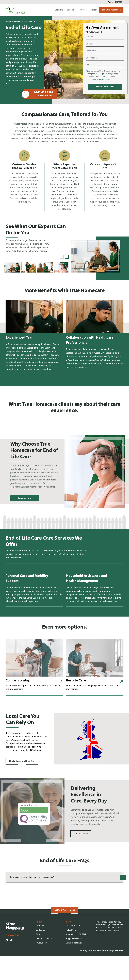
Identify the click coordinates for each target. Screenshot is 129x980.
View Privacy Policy (103, 79)
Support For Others (74, 963)
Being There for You (74, 967)
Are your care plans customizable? (32, 877)
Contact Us (40, 954)
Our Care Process (73, 950)
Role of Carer (71, 954)
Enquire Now (25, 498)
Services (71, 10)
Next (67, 257)
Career (94, 10)
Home (9, 22)
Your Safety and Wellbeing (77, 959)
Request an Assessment (111, 10)
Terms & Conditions (44, 963)
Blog (38, 959)
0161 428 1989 (116, 2)
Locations (59, 10)
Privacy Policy (42, 967)
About (83, 10)
